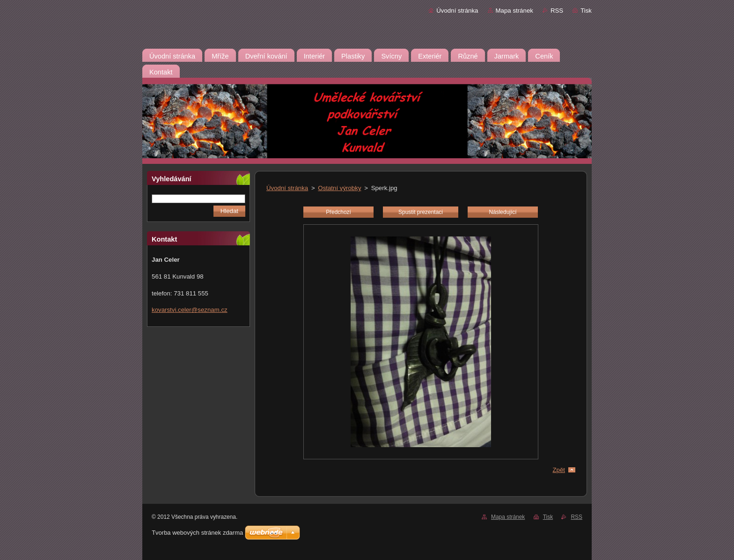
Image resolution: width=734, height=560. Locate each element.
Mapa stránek (514, 11)
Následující (503, 212)
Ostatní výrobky (339, 188)
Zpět (559, 470)
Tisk (586, 11)
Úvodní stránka (457, 11)
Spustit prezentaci (421, 212)
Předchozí (338, 212)
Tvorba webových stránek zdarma (197, 533)
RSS (557, 11)
